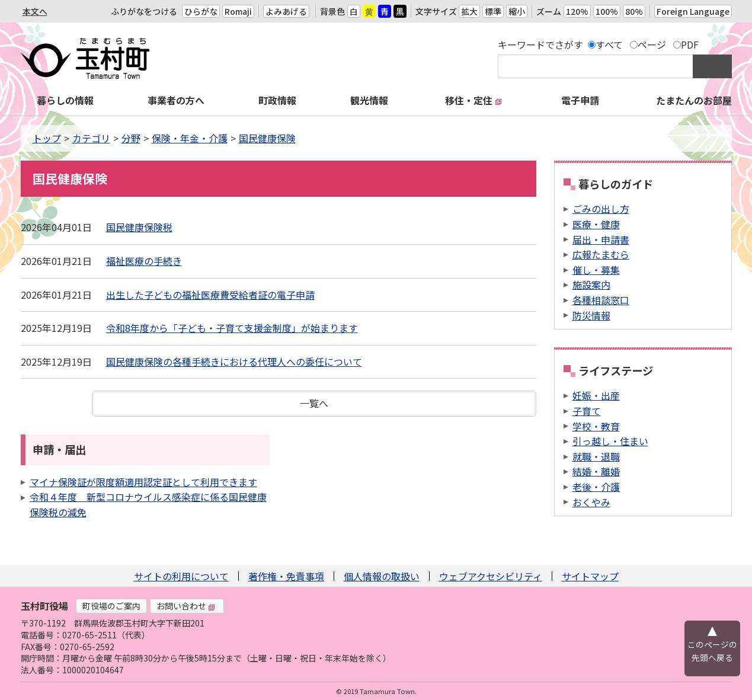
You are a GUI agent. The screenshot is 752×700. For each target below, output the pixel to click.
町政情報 (277, 100)
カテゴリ (91, 138)
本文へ (35, 11)
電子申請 (580, 100)
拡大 (469, 11)
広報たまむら (601, 254)
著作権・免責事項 (286, 576)
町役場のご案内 (111, 606)
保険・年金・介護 (190, 138)
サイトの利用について (181, 576)
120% (577, 11)
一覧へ (314, 403)
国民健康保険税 (139, 227)
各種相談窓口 (601, 300)
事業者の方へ (176, 100)
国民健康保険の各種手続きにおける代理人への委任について (234, 362)
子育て (587, 411)
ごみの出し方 (601, 209)
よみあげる (286, 11)
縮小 (517, 11)
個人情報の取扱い (382, 576)
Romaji (238, 11)
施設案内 (591, 285)
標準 (493, 11)
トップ (47, 138)
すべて (609, 44)
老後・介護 (596, 487)
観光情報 (369, 100)
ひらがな (201, 11)
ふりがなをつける (144, 11)
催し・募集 (596, 270)
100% (607, 11)
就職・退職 (596, 456)
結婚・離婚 (596, 471)
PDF (690, 44)
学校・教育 (596, 426)
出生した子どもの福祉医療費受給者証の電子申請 (210, 295)
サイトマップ (590, 576)
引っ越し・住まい (610, 441)
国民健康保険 (267, 138)
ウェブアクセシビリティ (491, 576)
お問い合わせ (186, 606)
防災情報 (591, 315)
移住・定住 (473, 100)
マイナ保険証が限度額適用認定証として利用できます (143, 482)
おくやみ (591, 502)
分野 (131, 138)
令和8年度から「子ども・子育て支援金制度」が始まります (232, 328)
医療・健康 (596, 224)
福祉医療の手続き (144, 261)
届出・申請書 (601, 239)
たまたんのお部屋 (694, 100)
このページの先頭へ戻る (712, 651)
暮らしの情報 (65, 100)
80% (634, 11)
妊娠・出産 (596, 395)
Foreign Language (693, 11)
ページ (652, 44)
